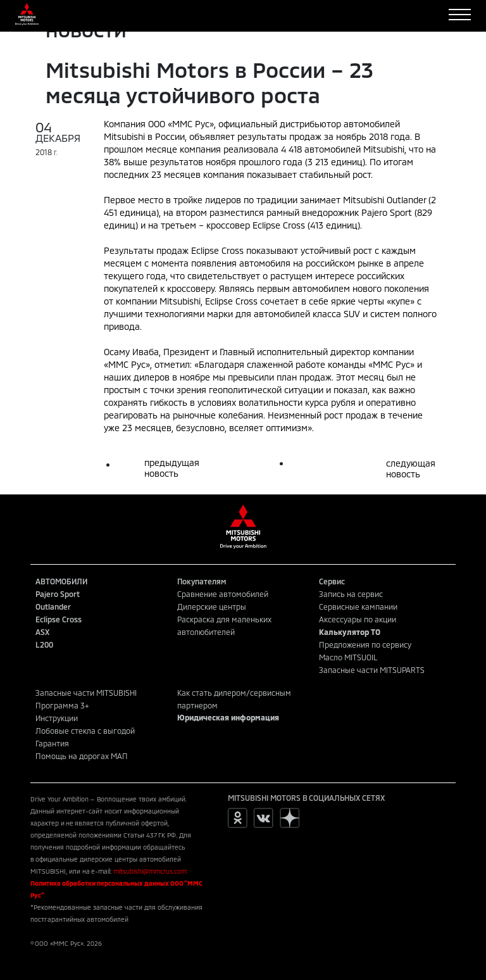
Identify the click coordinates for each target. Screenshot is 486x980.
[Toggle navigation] (460, 15)
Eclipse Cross (59, 619)
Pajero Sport (58, 594)
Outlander (53, 606)
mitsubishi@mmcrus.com (150, 871)
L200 (44, 644)
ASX (42, 632)
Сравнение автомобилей (223, 594)
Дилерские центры (212, 606)
